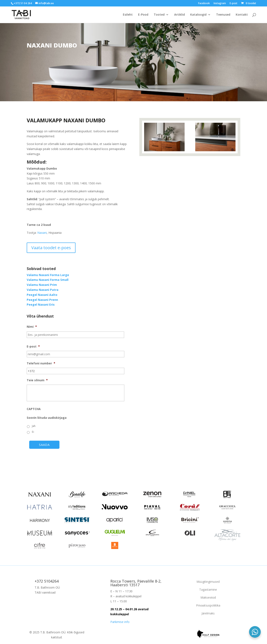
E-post (234, 4)
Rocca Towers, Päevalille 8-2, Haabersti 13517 (136, 583)
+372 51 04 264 (23, 3)
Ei (33, 432)
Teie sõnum (37, 380)
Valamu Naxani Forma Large (48, 275)
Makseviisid (208, 597)
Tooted (159, 15)
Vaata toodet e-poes (51, 248)
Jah (34, 426)
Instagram (220, 4)
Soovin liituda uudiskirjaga (47, 418)
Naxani (42, 233)
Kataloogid (198, 15)
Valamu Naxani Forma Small (48, 280)
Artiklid (179, 15)
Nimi (32, 327)
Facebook (204, 4)
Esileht (128, 15)
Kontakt (242, 15)
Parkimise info (120, 622)
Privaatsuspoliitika (208, 605)
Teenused (223, 15)
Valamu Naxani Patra (43, 290)
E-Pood (143, 15)
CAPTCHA (34, 409)
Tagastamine (208, 590)
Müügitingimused (208, 582)
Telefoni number (41, 363)
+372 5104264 (47, 581)
